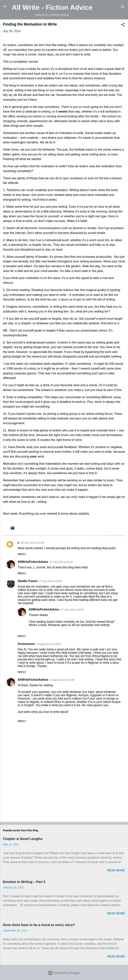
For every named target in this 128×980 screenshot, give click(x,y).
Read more (116, 870)
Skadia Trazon (28, 581)
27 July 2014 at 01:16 (61, 562)
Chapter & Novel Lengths (23, 839)
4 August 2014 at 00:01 (49, 644)
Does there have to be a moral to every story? (39, 925)
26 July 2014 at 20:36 (32, 543)
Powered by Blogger (64, 973)
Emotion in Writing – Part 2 (24, 882)
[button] (123, 25)
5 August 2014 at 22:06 (62, 680)
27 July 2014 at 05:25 (51, 581)
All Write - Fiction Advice (52, 7)
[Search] (123, 7)
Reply (22, 554)
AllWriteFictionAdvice (33, 562)
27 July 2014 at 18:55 (72, 610)
